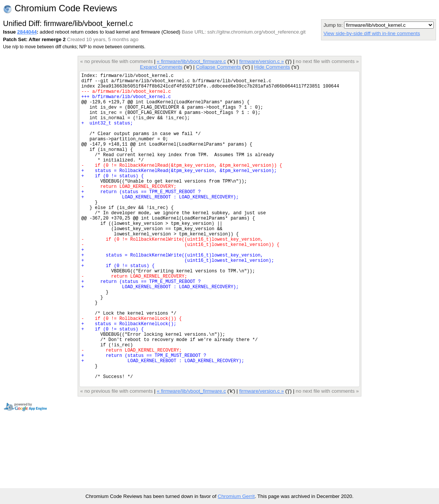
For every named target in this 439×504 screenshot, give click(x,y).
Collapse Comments (218, 67)
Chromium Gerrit (236, 496)
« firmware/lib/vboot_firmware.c (191, 61)
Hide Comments (272, 67)
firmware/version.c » (262, 61)
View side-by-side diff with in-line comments (372, 33)
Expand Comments (161, 67)
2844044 (27, 32)
